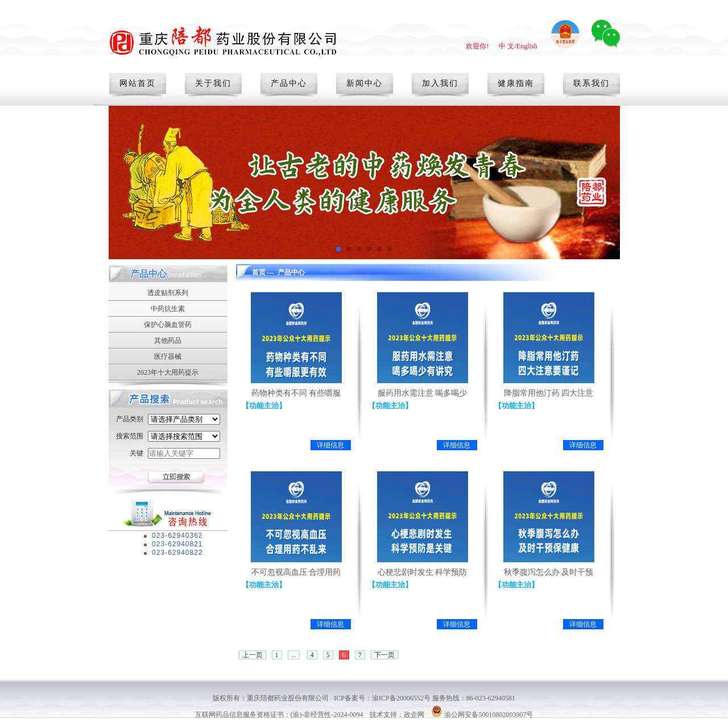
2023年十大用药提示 (168, 372)
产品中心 (289, 83)
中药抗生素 (168, 309)
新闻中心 (365, 83)
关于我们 (213, 83)
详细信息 (330, 445)
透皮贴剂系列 (168, 293)
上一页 (253, 655)
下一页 (384, 655)
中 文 (506, 46)
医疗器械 (168, 356)
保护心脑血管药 (168, 325)
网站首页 (138, 83)
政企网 (414, 715)
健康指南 (516, 83)
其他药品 (168, 341)
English (527, 46)
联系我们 (591, 83)
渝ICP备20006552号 (402, 698)
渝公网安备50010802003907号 (489, 715)
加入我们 (440, 83)
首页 (259, 272)
